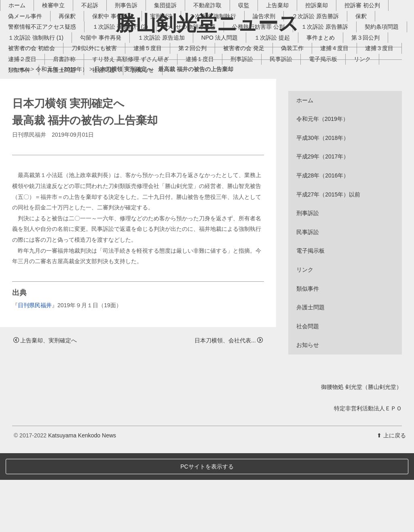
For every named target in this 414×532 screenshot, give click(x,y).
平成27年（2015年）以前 (328, 273)
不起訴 (102, 60)
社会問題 (272, 125)
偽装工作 (32, 114)
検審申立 (65, 60)
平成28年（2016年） (323, 254)
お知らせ (312, 125)
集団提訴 (177, 60)
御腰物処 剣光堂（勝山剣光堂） (361, 466)
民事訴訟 (71, 125)
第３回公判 (79, 103)
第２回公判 (294, 103)
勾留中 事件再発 (163, 93)
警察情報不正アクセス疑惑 (54, 82)
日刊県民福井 (35, 384)
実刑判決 (173, 71)
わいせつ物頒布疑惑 (202, 82)
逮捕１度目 (341, 114)
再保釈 (79, 71)
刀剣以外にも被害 (196, 103)
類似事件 (188, 125)
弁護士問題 (230, 125)
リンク (152, 125)
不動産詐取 (220, 60)
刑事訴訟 (32, 125)
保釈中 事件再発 (125, 71)
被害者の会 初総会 (133, 103)
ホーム (29, 60)
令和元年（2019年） (62, 148)
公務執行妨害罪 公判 (270, 82)
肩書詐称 (205, 114)
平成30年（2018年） (323, 217)
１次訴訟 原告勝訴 (337, 82)
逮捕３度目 (118, 114)
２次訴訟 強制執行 (225, 71)
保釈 (373, 71)
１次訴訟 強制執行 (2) (132, 82)
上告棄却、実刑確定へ (45, 419)
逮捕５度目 (249, 103)
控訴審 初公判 (374, 60)
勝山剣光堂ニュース (207, 23)
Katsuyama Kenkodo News (82, 514)
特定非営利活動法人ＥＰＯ (368, 487)
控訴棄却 (329, 60)
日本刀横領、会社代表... (229, 419)
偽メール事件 (37, 71)
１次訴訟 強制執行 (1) (98, 93)
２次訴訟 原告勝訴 (327, 71)
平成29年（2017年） (323, 236)
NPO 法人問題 (282, 93)
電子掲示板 (113, 125)
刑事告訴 (138, 60)
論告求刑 (276, 71)
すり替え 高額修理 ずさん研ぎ (272, 114)
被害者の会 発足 (346, 103)
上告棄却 (289, 60)
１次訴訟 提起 (335, 93)
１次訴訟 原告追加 (224, 93)
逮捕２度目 (163, 114)
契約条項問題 (37, 93)
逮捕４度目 (74, 114)
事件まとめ (34, 103)
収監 (256, 60)
